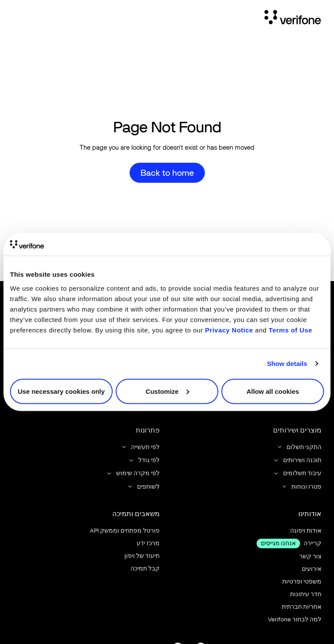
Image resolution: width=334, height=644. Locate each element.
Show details (287, 364)
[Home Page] (293, 19)
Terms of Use (291, 330)
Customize (167, 391)
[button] (299, 447)
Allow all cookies (273, 391)
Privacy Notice (229, 330)
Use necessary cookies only (61, 391)
